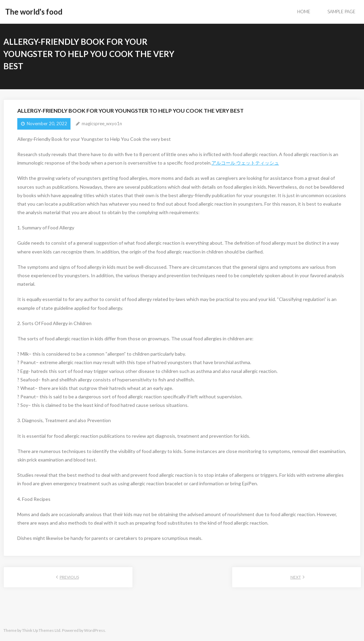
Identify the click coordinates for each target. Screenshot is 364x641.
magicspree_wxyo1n (102, 124)
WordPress (95, 630)
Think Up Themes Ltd (41, 630)
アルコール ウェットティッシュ (245, 163)
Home (304, 12)
